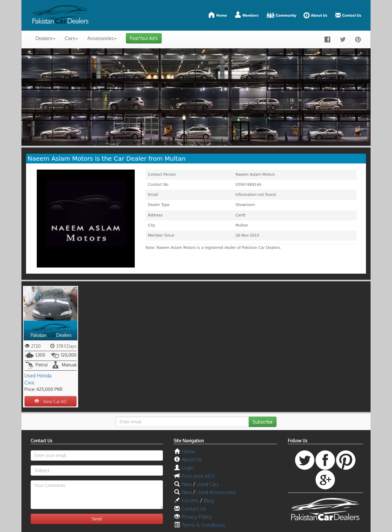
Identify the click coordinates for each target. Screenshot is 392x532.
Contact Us (194, 509)
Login (188, 468)
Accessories (102, 38)
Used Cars (208, 484)
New (187, 484)
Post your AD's (198, 476)
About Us (192, 459)
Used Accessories (216, 492)
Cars (71, 38)
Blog (209, 500)
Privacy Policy (197, 517)
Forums (190, 500)
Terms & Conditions (203, 525)
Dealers (45, 38)
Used (30, 376)
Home (188, 451)
